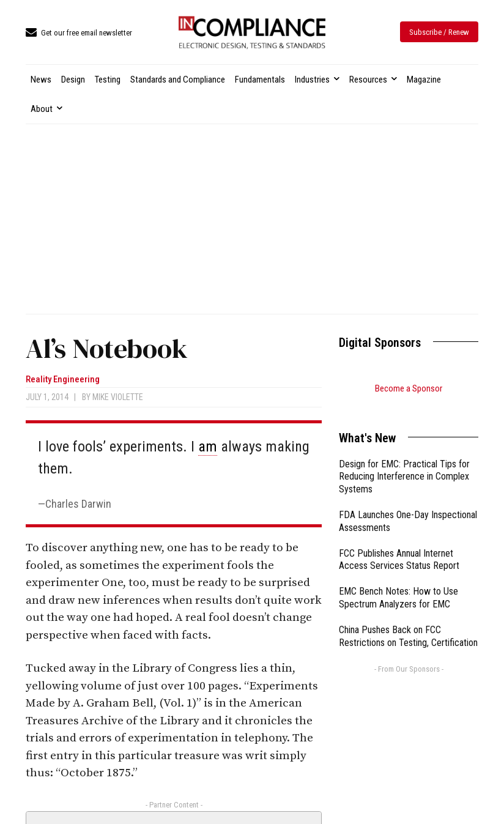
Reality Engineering (63, 380)
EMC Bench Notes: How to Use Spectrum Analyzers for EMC (398, 582)
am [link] (208, 447)
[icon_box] (79, 33)
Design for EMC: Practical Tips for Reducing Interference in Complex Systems (404, 462)
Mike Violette (118, 397)
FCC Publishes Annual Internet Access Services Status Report (399, 544)
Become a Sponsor (409, 388)
